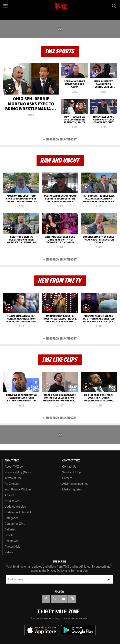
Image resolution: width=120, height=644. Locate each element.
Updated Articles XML (18, 512)
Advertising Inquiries (75, 484)
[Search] (114, 6)
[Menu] (6, 6)
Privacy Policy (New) (18, 472)
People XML (12, 541)
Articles (10, 495)
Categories (12, 518)
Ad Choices (12, 484)
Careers (67, 478)
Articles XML (13, 501)
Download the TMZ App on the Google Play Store (78, 630)
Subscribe (109, 579)
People (9, 535)
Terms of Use (13, 478)
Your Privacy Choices (18, 489)
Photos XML (12, 547)
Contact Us (69, 467)
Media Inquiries (72, 489)
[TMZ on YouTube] (63, 599)
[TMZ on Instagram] (72, 599)
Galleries (10, 529)
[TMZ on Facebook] (46, 599)
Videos (9, 552)
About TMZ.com (15, 467)
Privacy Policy (56, 571)
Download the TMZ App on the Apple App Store (42, 630)
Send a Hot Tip (72, 472)
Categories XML (15, 524)
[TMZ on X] (55, 599)
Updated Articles (15, 507)
